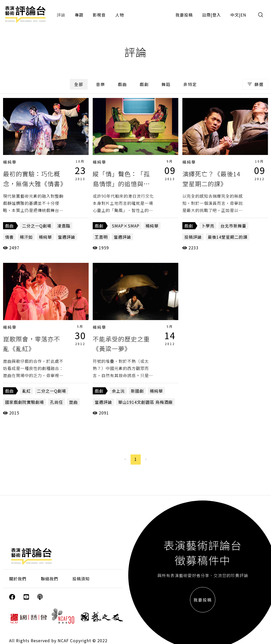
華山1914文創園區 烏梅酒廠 (145, 402)
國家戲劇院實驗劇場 (25, 402)
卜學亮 (208, 226)
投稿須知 (81, 579)
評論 (61, 15)
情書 (9, 237)
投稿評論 (193, 237)
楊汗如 (26, 237)
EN (243, 15)
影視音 (99, 15)
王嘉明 (101, 237)
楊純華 (10, 162)
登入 (217, 15)
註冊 (206, 15)
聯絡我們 (50, 579)
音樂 (101, 84)
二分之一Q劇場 (37, 226)
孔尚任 (57, 402)
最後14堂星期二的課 (228, 237)
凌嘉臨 (64, 226)
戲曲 (122, 84)
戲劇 (144, 84)
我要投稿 (184, 15)
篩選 (255, 84)
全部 (79, 84)
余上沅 (118, 391)
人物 (120, 15)
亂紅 (26, 391)
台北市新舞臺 (233, 226)
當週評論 (67, 237)
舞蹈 (166, 84)
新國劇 (137, 391)
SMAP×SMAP (126, 226)
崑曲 (73, 402)
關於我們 (18, 579)
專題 (79, 15)
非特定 (190, 84)
